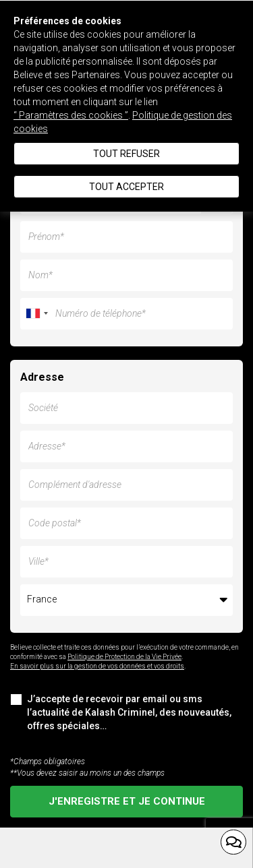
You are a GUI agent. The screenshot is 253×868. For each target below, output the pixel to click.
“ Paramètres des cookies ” (71, 115)
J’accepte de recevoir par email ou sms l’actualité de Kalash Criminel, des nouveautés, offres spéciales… (121, 712)
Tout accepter (126, 187)
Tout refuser (126, 154)
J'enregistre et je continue (127, 801)
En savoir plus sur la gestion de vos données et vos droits (97, 666)
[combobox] (36, 314)
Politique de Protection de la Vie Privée (124, 657)
